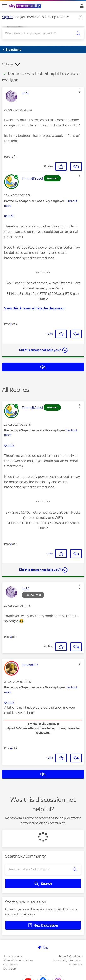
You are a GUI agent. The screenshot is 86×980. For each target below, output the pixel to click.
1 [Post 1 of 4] (11, 157)
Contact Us (76, 964)
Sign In (81, 7)
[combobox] (39, 33)
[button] (80, 91)
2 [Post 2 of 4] (11, 324)
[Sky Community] (26, 6)
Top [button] (45, 947)
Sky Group (10, 969)
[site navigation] (5, 6)
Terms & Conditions (71, 956)
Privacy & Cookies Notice (18, 960)
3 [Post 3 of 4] (11, 637)
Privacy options (13, 956)
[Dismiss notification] (81, 17)
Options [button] (8, 64)
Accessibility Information (68, 960)
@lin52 (9, 216)
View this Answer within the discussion (35, 308)
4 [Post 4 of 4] (11, 748)
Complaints (10, 964)
